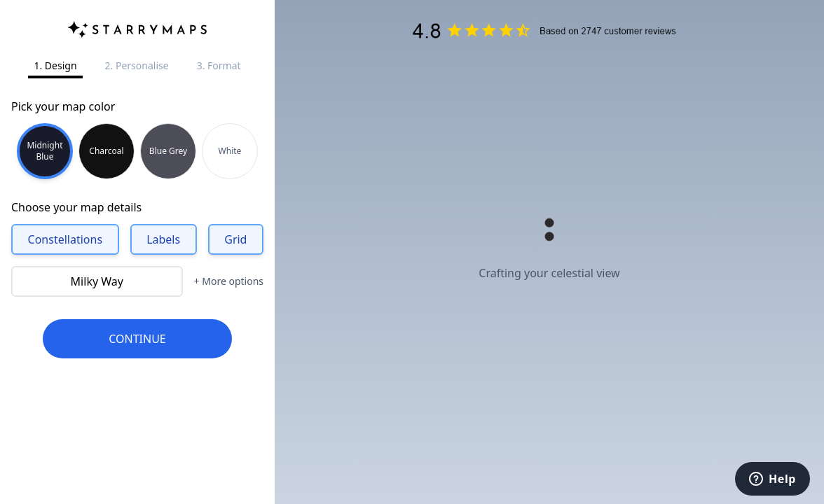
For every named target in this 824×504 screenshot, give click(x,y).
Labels (163, 239)
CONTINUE (137, 339)
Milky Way (97, 281)
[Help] (772, 479)
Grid (235, 239)
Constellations (66, 239)
